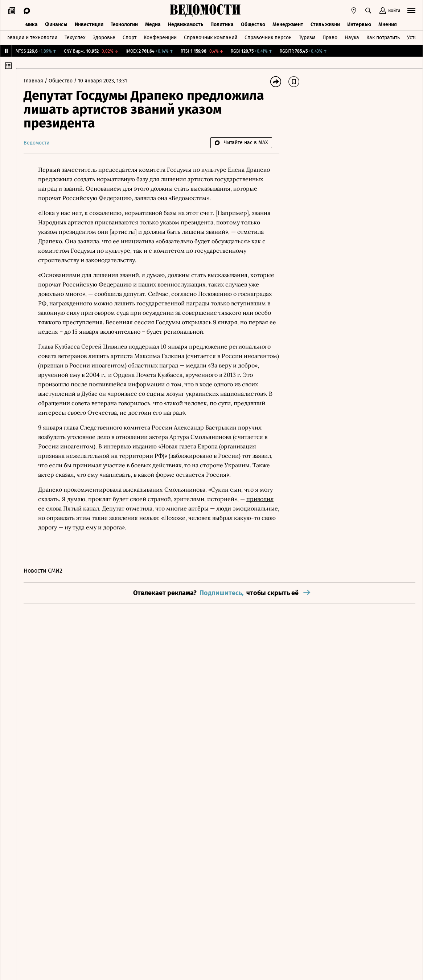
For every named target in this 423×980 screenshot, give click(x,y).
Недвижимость (186, 25)
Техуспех (75, 38)
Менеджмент (288, 25)
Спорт (130, 38)
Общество (253, 25)
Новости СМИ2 (43, 571)
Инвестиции (89, 25)
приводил (260, 499)
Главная (34, 81)
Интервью (359, 25)
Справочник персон (268, 38)
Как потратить (383, 38)
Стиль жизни (325, 25)
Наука (352, 38)
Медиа (153, 25)
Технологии (124, 25)
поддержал (144, 346)
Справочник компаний (211, 38)
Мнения (388, 25)
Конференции (160, 38)
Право (330, 38)
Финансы (56, 25)
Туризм (307, 38)
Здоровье (104, 38)
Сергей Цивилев (104, 346)
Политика (222, 25)
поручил (250, 427)
